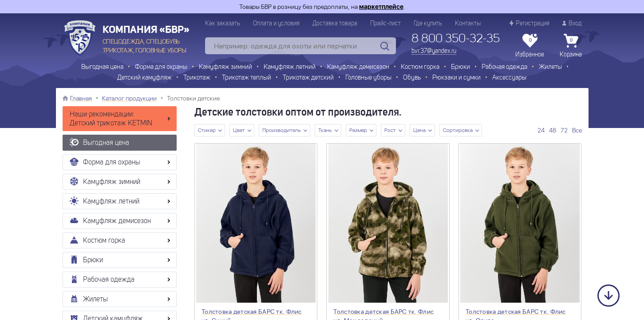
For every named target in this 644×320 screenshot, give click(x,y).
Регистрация (529, 23)
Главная (81, 98)
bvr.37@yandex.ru (434, 51)
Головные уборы (368, 78)
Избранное (530, 46)
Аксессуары (509, 78)
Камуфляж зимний (225, 67)
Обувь (412, 78)
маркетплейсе (381, 7)
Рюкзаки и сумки (456, 78)
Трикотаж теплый (247, 78)
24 (541, 130)
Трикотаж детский (308, 78)
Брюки (460, 67)
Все (577, 130)
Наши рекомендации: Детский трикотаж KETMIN (111, 119)
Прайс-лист (385, 24)
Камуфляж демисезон (358, 67)
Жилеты (550, 67)
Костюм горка (420, 67)
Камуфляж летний (290, 67)
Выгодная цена (102, 67)
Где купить (428, 24)
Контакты (468, 24)
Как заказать (223, 24)
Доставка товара (335, 24)
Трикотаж (197, 78)
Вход (572, 23)
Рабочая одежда (504, 67)
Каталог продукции (129, 98)
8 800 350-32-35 (456, 39)
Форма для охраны (161, 67)
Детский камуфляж (144, 78)
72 (564, 130)
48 (553, 130)
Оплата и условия (276, 24)
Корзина (571, 46)
